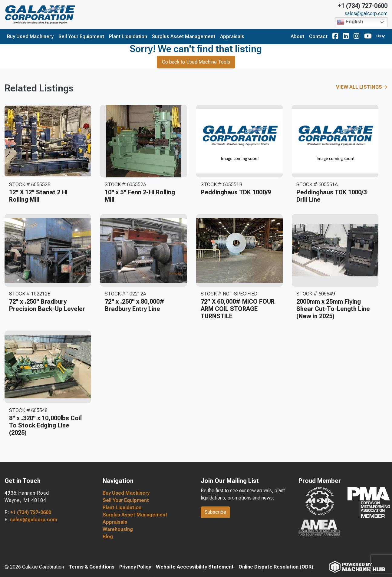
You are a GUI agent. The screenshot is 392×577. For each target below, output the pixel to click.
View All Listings (362, 87)
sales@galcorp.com (366, 14)
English (350, 22)
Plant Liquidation (128, 36)
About (297, 36)
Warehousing (118, 529)
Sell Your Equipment (81, 36)
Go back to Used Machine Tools (196, 62)
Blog (108, 537)
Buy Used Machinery (30, 36)
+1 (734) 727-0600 (363, 6)
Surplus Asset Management (184, 36)
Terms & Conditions (92, 567)
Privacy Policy (135, 567)
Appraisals (232, 36)
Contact (318, 36)
